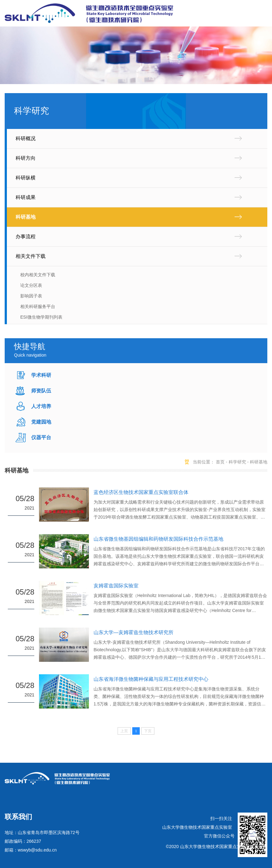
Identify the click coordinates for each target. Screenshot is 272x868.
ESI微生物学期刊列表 (41, 317)
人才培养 (41, 406)
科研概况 (26, 138)
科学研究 (237, 462)
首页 (220, 462)
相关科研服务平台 (38, 306)
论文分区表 (31, 285)
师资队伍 (41, 391)
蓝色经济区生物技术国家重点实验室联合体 (141, 492)
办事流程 (26, 237)
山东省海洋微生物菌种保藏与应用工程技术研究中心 (151, 679)
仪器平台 (41, 437)
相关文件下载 (31, 256)
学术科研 (41, 375)
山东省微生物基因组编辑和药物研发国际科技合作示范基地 (158, 539)
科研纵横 (26, 178)
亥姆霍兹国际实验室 (116, 586)
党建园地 (41, 422)
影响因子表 (31, 296)
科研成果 (26, 197)
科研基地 (26, 217)
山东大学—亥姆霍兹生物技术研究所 (134, 632)
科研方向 (26, 158)
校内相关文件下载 (38, 275)
